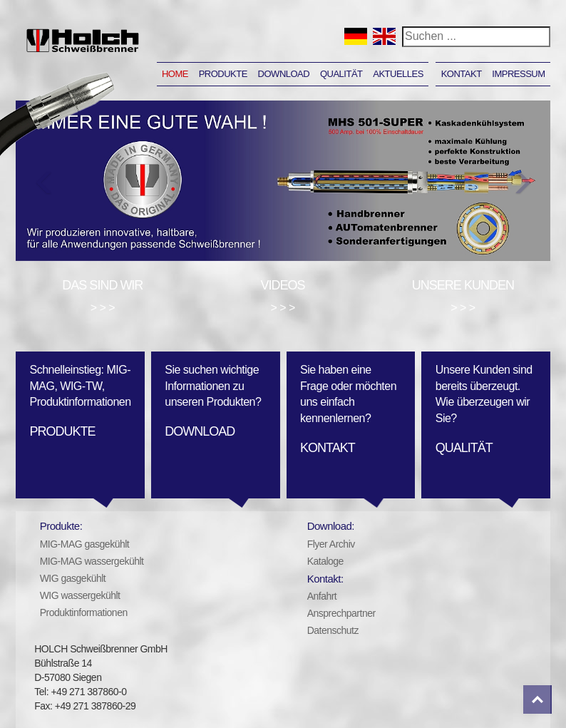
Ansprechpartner (341, 613)
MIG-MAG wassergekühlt (92, 561)
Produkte (223, 74)
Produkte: (61, 526)
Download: (331, 526)
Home (175, 74)
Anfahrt (322, 596)
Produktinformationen (84, 612)
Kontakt (462, 74)
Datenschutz (333, 630)
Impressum (518, 74)
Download (284, 74)
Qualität (341, 74)
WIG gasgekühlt (73, 578)
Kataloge (325, 561)
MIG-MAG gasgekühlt (85, 544)
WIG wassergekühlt (80, 595)
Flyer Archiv (331, 544)
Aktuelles (398, 74)
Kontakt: (325, 579)
